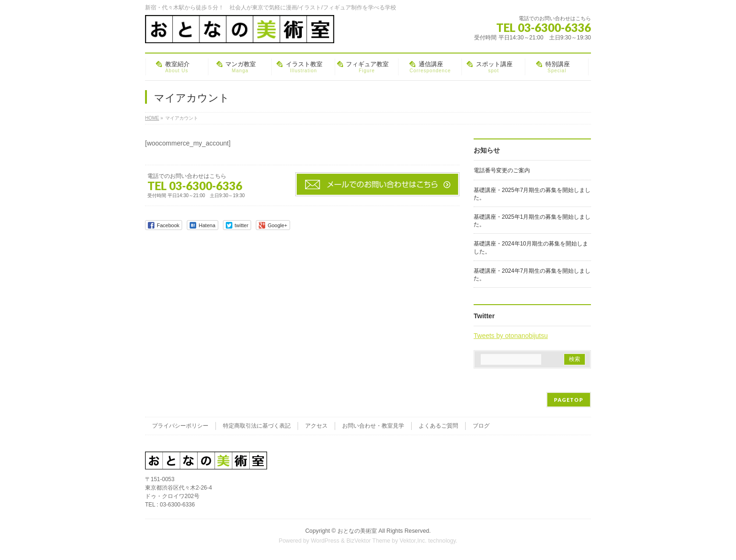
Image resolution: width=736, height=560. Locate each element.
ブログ (481, 426)
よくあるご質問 (438, 426)
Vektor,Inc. (413, 541)
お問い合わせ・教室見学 (373, 426)
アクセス (316, 426)
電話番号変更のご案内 (502, 170)
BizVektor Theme (368, 541)
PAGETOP (569, 400)
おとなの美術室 (357, 531)
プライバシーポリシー (180, 426)
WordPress (325, 541)
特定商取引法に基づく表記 (257, 426)
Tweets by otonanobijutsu (511, 336)
